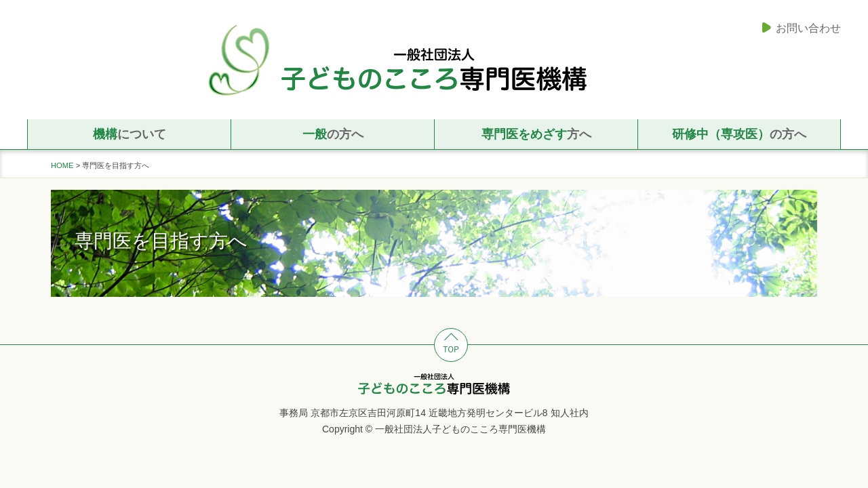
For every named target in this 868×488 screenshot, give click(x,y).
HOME (62, 165)
